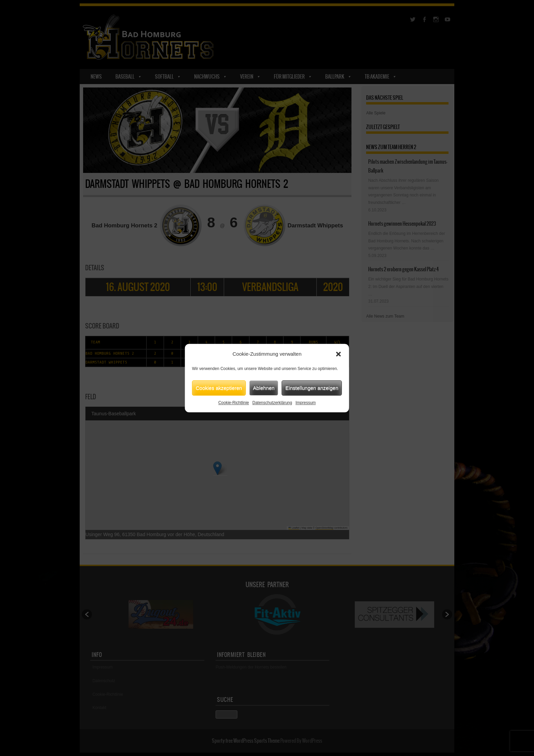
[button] (339, 354)
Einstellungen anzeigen (312, 388)
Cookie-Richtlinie (234, 403)
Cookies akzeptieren (219, 388)
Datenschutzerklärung (272, 403)
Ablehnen (264, 388)
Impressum (306, 403)
